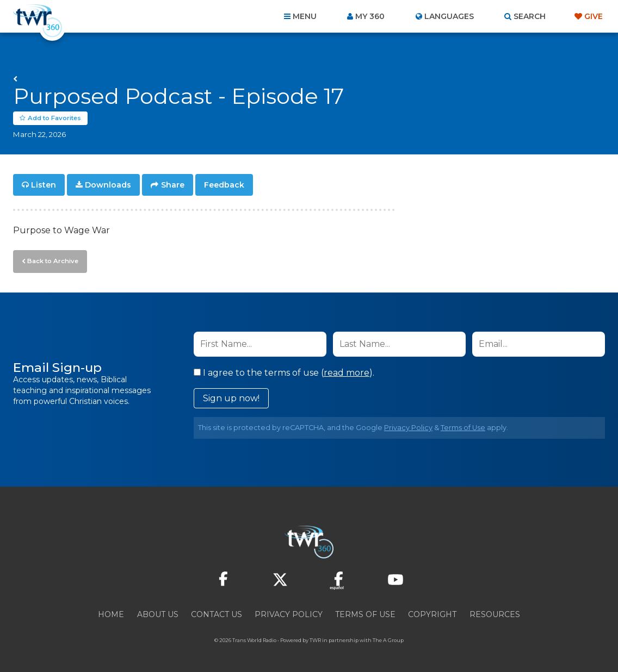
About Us (158, 613)
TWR (315, 639)
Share (173, 185)
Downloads (108, 185)
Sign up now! (231, 397)
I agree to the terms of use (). (284, 372)
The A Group (388, 639)
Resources (495, 613)
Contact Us (217, 613)
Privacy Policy (408, 427)
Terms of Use (463, 427)
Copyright (432, 613)
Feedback (224, 185)
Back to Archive (52, 260)
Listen (44, 185)
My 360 (370, 16)
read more (347, 372)
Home (111, 613)
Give (594, 16)
